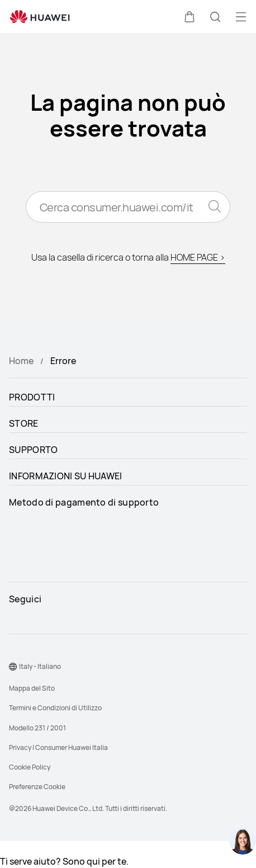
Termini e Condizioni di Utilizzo (55, 708)
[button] (189, 17)
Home (21, 361)
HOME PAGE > (198, 257)
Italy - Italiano (40, 666)
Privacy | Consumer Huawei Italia (58, 747)
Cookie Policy (30, 767)
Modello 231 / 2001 (37, 728)
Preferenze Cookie (37, 787)
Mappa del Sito (32, 688)
